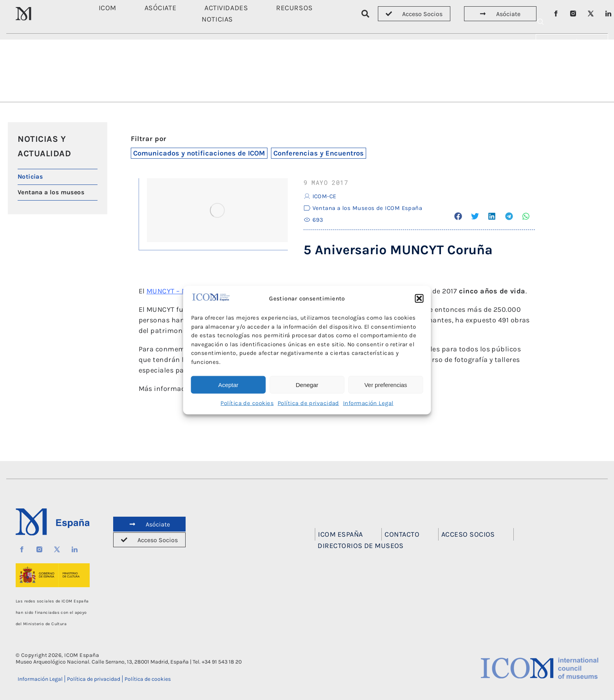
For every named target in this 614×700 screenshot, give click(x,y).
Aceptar (228, 384)
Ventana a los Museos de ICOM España (367, 208)
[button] (419, 298)
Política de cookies (247, 403)
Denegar (307, 384)
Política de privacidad (308, 403)
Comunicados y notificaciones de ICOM (199, 153)
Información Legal (368, 403)
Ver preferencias (386, 384)
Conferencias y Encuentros (319, 153)
